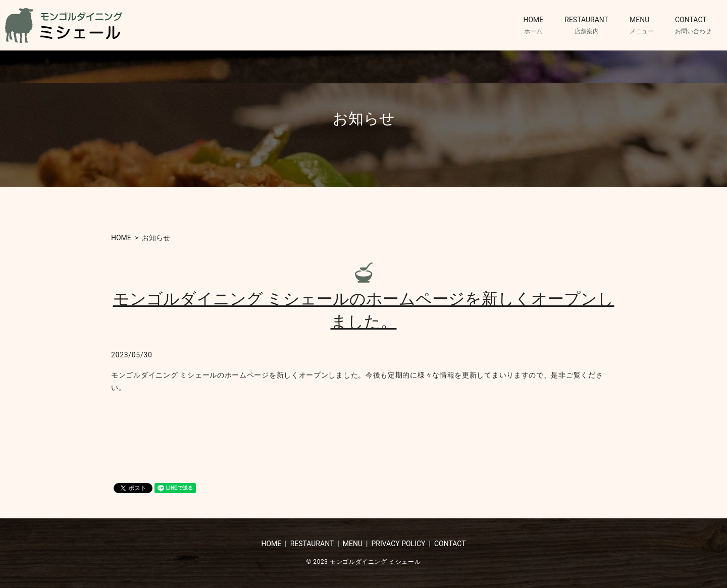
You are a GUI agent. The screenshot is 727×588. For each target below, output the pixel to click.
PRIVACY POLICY (398, 544)
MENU (642, 25)
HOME (533, 25)
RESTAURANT (586, 25)
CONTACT (693, 25)
